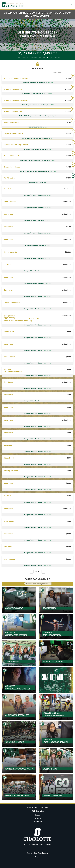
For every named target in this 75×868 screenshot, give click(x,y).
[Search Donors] (63, 72)
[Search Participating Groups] (38, 584)
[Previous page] (32, 572)
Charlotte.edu (37, 822)
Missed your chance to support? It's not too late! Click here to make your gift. (37, 14)
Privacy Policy (37, 818)
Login (37, 857)
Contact (37, 815)
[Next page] (43, 572)
